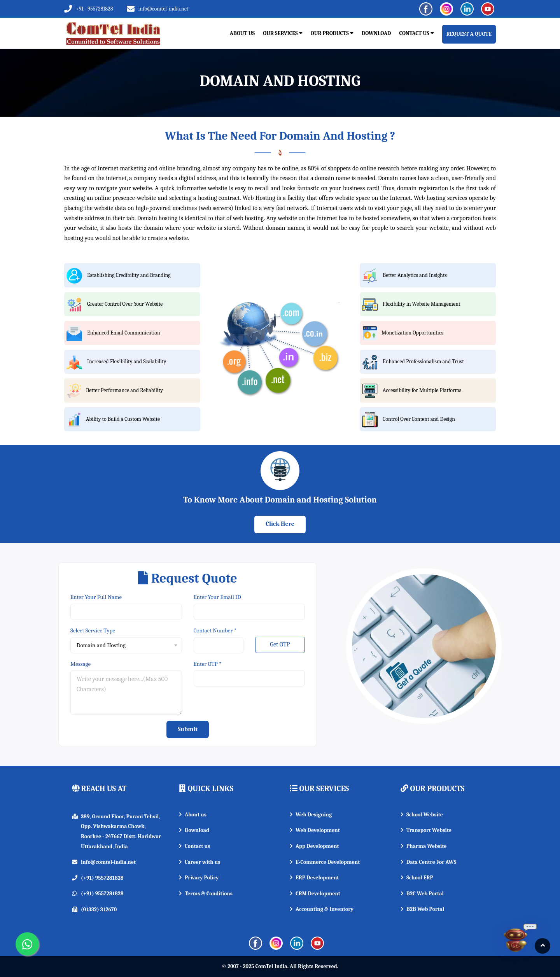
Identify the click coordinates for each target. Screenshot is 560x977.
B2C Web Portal (422, 894)
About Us (242, 33)
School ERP (417, 878)
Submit (188, 729)
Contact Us (416, 33)
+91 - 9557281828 (94, 9)
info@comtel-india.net (164, 9)
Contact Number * (215, 630)
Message (80, 664)
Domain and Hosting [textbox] (101, 645)
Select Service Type (93, 630)
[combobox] (126, 645)
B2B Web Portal (422, 909)
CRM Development (315, 894)
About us (193, 815)
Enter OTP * (208, 664)
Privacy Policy (199, 878)
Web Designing (311, 815)
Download (376, 33)
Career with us (200, 862)
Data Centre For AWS (428, 862)
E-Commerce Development (325, 862)
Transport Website (426, 830)
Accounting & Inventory (322, 909)
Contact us (194, 846)
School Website (422, 815)
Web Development (315, 830)
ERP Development (314, 878)
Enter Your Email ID (217, 597)
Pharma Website (423, 846)
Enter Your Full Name (96, 597)
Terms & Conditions (206, 894)
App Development (314, 846)
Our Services (283, 33)
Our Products (332, 33)
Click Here (280, 524)
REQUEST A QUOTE (469, 34)
